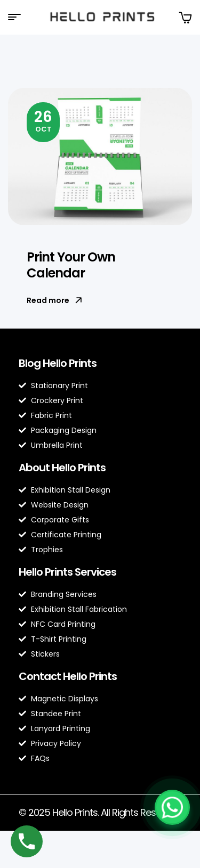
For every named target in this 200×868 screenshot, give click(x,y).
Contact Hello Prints (68, 676)
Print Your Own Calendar (71, 265)
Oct (43, 120)
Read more (54, 300)
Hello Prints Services (67, 572)
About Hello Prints (62, 468)
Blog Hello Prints (58, 363)
